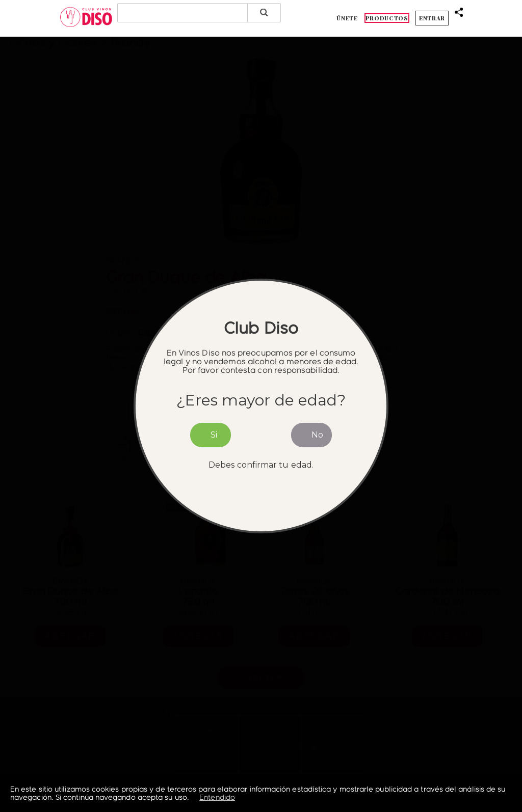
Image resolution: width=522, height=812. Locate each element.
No (317, 435)
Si (214, 435)
